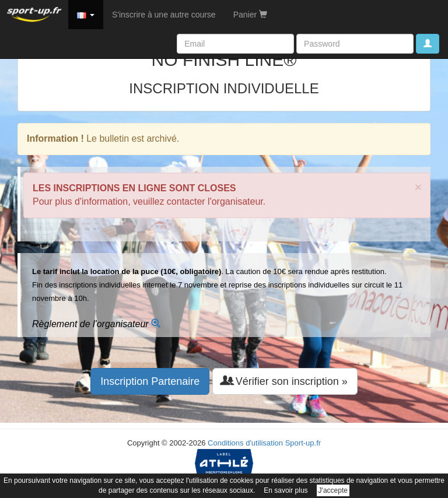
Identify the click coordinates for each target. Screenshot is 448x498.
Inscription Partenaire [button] (150, 381)
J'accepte (333, 490)
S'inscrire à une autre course (164, 15)
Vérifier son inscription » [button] (285, 381)
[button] (86, 15)
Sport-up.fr (303, 443)
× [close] (418, 187)
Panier (250, 15)
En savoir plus (286, 490)
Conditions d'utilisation (245, 443)
